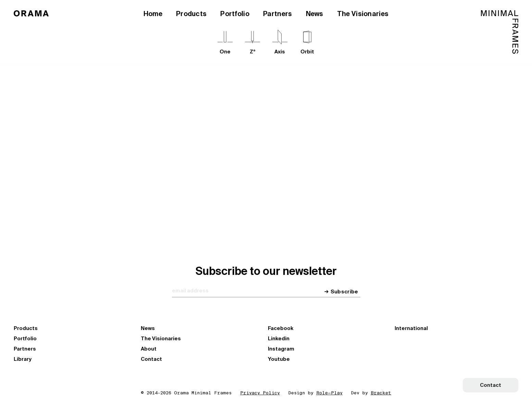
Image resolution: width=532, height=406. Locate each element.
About (149, 349)
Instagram (281, 349)
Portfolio (235, 14)
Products (191, 14)
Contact (151, 359)
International (411, 328)
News (315, 14)
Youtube (279, 359)
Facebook (281, 328)
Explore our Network (238, 169)
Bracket (381, 393)
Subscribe (344, 292)
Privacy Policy (260, 393)
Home (153, 14)
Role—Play (329, 393)
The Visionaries (363, 14)
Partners (277, 14)
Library (23, 359)
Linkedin (279, 339)
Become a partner (303, 169)
